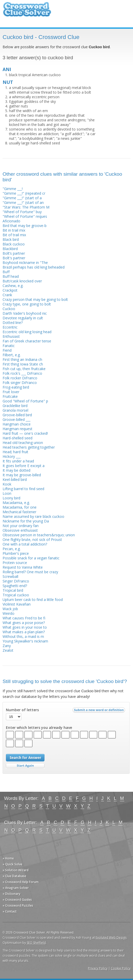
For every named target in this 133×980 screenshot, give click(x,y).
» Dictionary (11, 894)
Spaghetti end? (15, 586)
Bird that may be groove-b (25, 226)
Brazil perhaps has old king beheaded (34, 267)
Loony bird (11, 498)
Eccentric (10, 327)
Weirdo (8, 613)
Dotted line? (13, 323)
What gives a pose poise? (24, 623)
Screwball (10, 576)
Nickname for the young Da (26, 521)
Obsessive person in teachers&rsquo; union (39, 535)
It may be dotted (16, 470)
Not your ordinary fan (21, 526)
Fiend (7, 350)
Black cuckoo (14, 244)
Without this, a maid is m (23, 636)
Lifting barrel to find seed (23, 489)
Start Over (25, 766)
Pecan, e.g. (12, 549)
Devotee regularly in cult (23, 318)
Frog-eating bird (16, 387)
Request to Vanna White (23, 567)
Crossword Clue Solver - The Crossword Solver (27, 12)
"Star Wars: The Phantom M (26, 207)
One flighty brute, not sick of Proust (32, 540)
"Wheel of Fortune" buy (22, 212)
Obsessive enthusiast (20, 530)
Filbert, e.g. (12, 355)
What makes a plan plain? (24, 632)
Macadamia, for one (20, 507)
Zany (7, 646)
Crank (7, 295)
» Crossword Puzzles (18, 905)
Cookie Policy (121, 968)
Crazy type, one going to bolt (27, 304)
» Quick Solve (12, 864)
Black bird (11, 239)
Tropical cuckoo (16, 595)
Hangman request (17, 429)
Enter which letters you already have (39, 728)
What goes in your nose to (25, 627)
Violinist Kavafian (17, 604)
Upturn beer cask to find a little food (33, 600)
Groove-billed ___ (16, 419)
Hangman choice (17, 424)
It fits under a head (18, 461)
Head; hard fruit (15, 452)
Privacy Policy (98, 968)
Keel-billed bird (15, 479)
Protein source (15, 563)
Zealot (8, 650)
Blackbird (10, 249)
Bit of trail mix (14, 235)
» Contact (10, 911)
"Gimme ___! (13, 189)
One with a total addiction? (25, 544)
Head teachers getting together (29, 447)
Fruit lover (11, 392)
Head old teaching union (23, 443)
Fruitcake (10, 396)
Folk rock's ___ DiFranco (22, 373)
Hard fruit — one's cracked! (25, 433)
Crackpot (10, 290)
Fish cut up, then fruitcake (24, 369)
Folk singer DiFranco (20, 383)
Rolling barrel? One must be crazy (30, 572)
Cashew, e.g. (13, 286)
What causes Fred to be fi (24, 618)
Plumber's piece (16, 553)
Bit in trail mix (14, 230)
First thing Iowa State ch (23, 364)
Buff (6, 272)
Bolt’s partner (14, 253)
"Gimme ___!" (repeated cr (24, 193)
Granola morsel (15, 410)
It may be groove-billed (22, 475)
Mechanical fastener (19, 512)
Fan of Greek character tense (27, 341)
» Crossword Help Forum (21, 882)
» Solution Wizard (16, 870)
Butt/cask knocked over (22, 281)
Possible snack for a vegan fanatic (31, 558)
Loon (7, 493)
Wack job (10, 609)
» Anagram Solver (16, 888)
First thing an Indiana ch (22, 359)
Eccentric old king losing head (27, 332)
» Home (8, 858)
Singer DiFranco (16, 581)
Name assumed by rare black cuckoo (33, 516)
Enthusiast (11, 336)
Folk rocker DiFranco (20, 378)
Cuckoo (9, 309)
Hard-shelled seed (17, 438)
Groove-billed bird (17, 415)
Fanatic (9, 346)
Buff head (11, 276)
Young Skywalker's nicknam (25, 641)
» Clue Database (14, 876)
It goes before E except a (24, 466)
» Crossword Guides (17, 900)
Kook (7, 484)
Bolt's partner (14, 258)
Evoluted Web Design (111, 938)
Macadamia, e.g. (16, 503)
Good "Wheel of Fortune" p (25, 401)
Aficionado (11, 221)
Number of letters (22, 710)
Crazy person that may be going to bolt (35, 299)
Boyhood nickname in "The (25, 263)
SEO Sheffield (36, 943)
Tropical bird (13, 590)
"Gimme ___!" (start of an (23, 202)
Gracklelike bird (15, 406)
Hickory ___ (12, 456)
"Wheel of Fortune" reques (25, 216)
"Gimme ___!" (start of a (22, 198)
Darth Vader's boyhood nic (25, 313)
